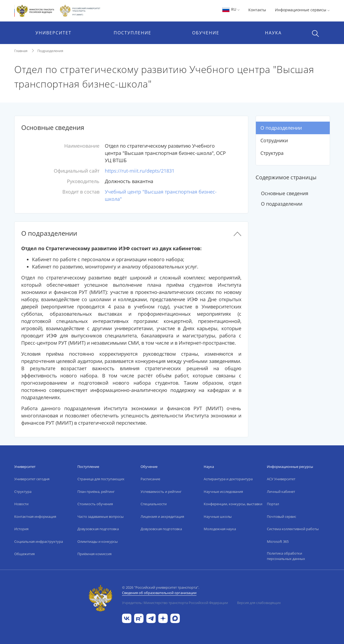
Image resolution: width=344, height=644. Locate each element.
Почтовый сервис (282, 516)
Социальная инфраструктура (39, 541)
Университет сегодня (32, 479)
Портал (273, 504)
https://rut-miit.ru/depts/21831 (140, 171)
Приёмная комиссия (94, 554)
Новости (21, 504)
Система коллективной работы (293, 529)
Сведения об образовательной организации (159, 593)
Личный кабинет (281, 492)
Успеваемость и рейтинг (161, 492)
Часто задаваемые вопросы (101, 516)
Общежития (24, 554)
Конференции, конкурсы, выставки (233, 504)
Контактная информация (35, 516)
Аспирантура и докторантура (228, 479)
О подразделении (281, 128)
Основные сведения (285, 193)
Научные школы (218, 516)
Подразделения (50, 51)
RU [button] (231, 9)
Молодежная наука (220, 529)
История (21, 529)
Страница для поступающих (101, 479)
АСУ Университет (281, 479)
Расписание (150, 479)
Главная (21, 51)
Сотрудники (274, 140)
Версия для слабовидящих (259, 603)
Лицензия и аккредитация (162, 516)
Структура (272, 153)
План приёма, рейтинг (96, 492)
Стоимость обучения (95, 504)
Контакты (257, 10)
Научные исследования (223, 492)
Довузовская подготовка (98, 529)
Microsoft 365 (278, 541)
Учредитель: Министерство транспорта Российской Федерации (175, 603)
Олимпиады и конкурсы (98, 541)
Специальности (154, 504)
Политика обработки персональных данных (286, 556)
